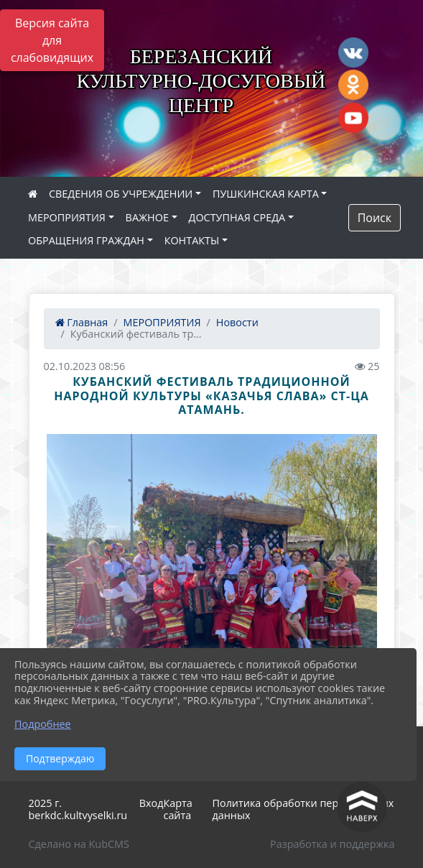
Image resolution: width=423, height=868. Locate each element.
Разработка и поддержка (332, 844)
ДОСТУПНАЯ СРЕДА (237, 217)
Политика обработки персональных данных (303, 809)
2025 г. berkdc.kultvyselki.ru (78, 809)
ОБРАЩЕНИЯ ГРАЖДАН (86, 240)
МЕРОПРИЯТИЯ (67, 217)
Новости (237, 322)
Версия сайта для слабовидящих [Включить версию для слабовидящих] (52, 40)
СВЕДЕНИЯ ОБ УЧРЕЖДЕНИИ (121, 194)
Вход (152, 803)
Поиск (375, 218)
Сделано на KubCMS (79, 844)
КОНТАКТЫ (192, 240)
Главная (82, 322)
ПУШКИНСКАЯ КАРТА (266, 194)
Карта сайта (177, 809)
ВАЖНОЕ (147, 217)
